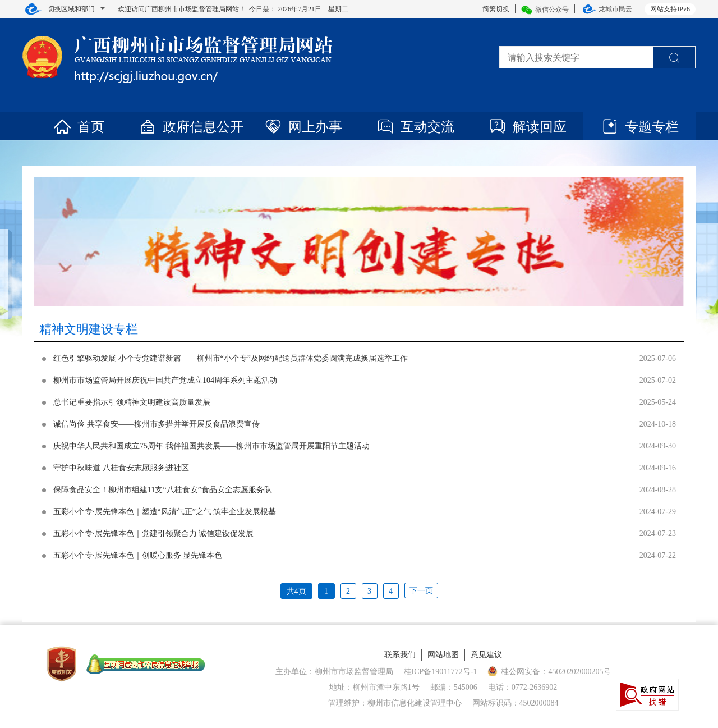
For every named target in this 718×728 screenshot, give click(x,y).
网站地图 (443, 655)
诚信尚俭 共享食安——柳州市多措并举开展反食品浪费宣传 (157, 424)
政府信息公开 (191, 127)
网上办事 (303, 127)
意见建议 (486, 655)
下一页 (421, 591)
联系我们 (400, 655)
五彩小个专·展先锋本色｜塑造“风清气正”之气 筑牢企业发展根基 (165, 512)
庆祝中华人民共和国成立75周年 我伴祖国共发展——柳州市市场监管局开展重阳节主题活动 (211, 446)
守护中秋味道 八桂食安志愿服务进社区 (121, 468)
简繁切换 (496, 9)
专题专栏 (639, 127)
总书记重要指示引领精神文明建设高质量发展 (132, 402)
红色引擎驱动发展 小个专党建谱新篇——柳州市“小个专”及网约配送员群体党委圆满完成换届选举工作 (231, 358)
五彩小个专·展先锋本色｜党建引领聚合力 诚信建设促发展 (153, 534)
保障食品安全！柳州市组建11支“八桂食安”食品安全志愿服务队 (163, 490)
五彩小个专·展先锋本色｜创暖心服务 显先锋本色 (138, 555)
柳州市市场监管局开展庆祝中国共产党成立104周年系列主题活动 (165, 380)
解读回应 (527, 127)
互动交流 (415, 127)
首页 (79, 127)
